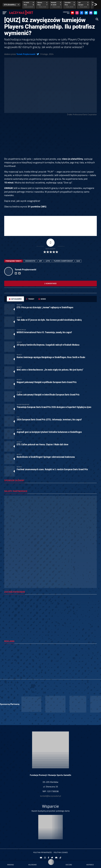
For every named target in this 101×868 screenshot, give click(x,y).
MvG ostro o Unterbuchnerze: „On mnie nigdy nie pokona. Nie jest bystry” (50, 370)
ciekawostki (30, 261)
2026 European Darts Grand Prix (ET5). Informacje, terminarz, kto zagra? (49, 420)
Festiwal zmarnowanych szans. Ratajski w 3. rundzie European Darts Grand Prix (52, 469)
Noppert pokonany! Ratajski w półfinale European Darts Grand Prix (47, 382)
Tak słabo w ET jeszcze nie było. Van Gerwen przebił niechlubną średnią (49, 320)
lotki (48, 261)
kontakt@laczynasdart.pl (50, 796)
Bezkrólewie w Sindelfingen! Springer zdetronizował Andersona (46, 457)
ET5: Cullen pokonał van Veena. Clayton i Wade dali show (42, 444)
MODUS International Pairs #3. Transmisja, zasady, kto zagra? (44, 332)
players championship (63, 261)
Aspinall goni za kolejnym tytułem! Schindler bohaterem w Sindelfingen (49, 432)
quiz (78, 261)
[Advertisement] (50, 138)
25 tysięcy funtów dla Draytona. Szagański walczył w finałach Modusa (48, 345)
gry (41, 261)
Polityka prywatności (43, 852)
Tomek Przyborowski (26, 54)
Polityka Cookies (61, 852)
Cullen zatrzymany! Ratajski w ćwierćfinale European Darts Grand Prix (48, 395)
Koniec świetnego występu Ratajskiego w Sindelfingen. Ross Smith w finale (51, 357)
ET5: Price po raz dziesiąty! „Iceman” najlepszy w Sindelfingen (45, 307)
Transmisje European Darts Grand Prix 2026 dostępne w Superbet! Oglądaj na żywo (54, 407)
